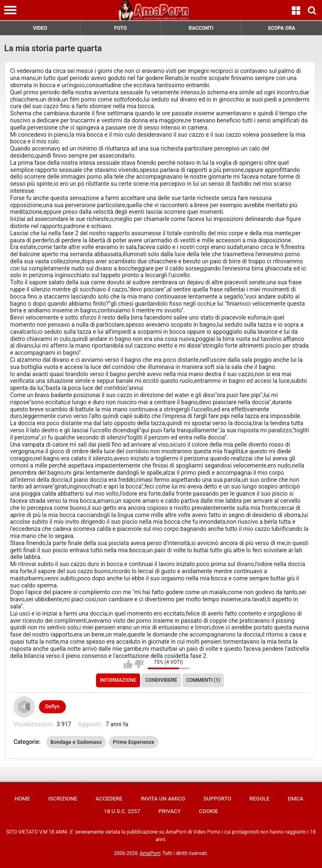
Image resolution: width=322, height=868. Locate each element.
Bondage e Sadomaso (76, 742)
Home (22, 799)
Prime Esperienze (134, 742)
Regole (260, 799)
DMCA (295, 799)
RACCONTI (201, 28)
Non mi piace (139, 664)
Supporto (217, 799)
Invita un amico (163, 799)
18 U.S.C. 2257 (122, 811)
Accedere (109, 799)
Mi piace (128, 664)
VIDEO (40, 28)
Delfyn (52, 707)
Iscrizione (63, 799)
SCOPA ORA (282, 28)
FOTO (120, 28)
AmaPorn (150, 853)
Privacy (170, 811)
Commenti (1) (203, 680)
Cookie (209, 811)
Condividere (161, 680)
